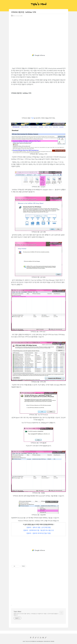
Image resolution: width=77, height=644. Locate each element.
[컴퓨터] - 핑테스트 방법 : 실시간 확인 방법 (39, 527)
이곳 (32, 118)
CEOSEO (52, 641)
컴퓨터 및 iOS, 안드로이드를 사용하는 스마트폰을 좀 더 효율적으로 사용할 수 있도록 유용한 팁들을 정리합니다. (36, 614)
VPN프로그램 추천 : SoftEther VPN (24, 12)
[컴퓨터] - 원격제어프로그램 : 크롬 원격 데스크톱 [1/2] (39, 530)
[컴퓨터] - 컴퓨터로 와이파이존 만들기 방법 (38, 533)
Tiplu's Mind (38, 5)
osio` (24, 641)
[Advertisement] (38, 30)
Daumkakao (40, 641)
